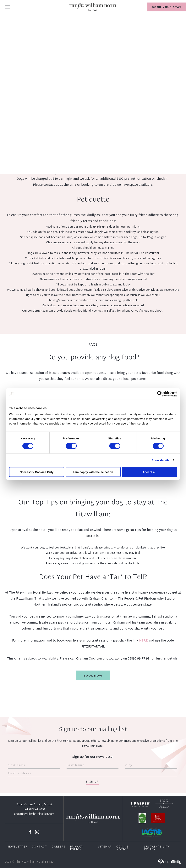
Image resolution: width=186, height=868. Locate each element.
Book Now (93, 676)
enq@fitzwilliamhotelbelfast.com (34, 814)
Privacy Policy (77, 848)
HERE (143, 641)
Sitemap (105, 847)
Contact (39, 847)
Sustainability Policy (157, 848)
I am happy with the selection (93, 472)
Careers (59, 847)
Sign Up (92, 782)
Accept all (149, 472)
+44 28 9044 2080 (34, 810)
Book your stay (167, 7)
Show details (161, 460)
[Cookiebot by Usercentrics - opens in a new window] (160, 394)
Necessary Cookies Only (37, 472)
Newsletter (17, 847)
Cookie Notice (122, 848)
